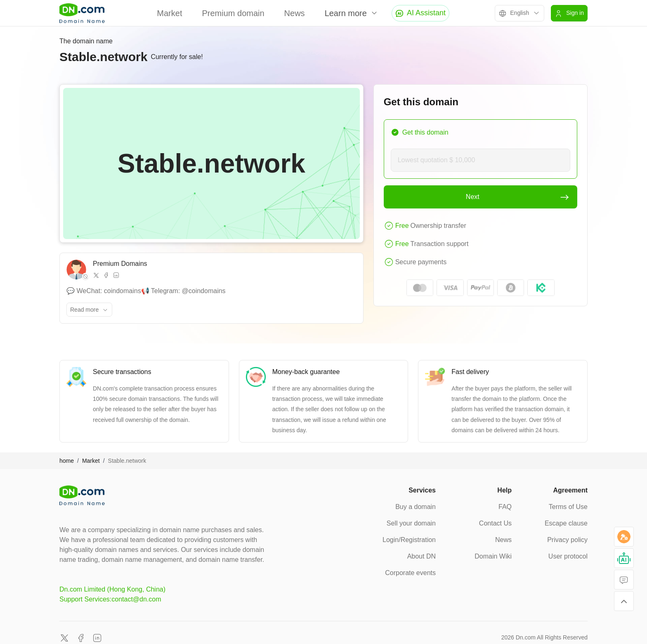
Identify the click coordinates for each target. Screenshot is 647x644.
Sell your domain (411, 523)
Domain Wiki (493, 556)
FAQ (505, 507)
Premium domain (233, 13)
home (67, 461)
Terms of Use (568, 507)
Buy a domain (416, 507)
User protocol (568, 556)
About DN (421, 556)
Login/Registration (409, 540)
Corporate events (410, 573)
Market (169, 13)
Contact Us (495, 523)
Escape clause (566, 523)
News (295, 13)
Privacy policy (567, 540)
